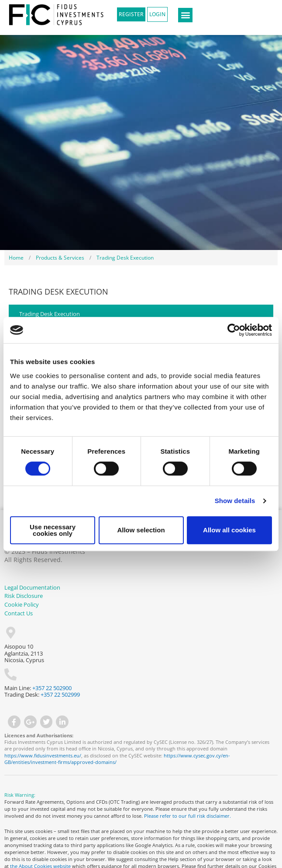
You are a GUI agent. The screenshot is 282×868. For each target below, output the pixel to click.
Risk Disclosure (24, 596)
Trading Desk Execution (50, 314)
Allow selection (141, 530)
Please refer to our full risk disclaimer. (188, 816)
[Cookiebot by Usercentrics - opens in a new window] (234, 330)
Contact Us (19, 613)
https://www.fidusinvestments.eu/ (43, 755)
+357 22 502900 (52, 688)
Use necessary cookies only (53, 530)
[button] (185, 15)
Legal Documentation (32, 587)
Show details (235, 501)
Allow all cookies (229, 530)
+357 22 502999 (60, 694)
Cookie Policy (22, 604)
